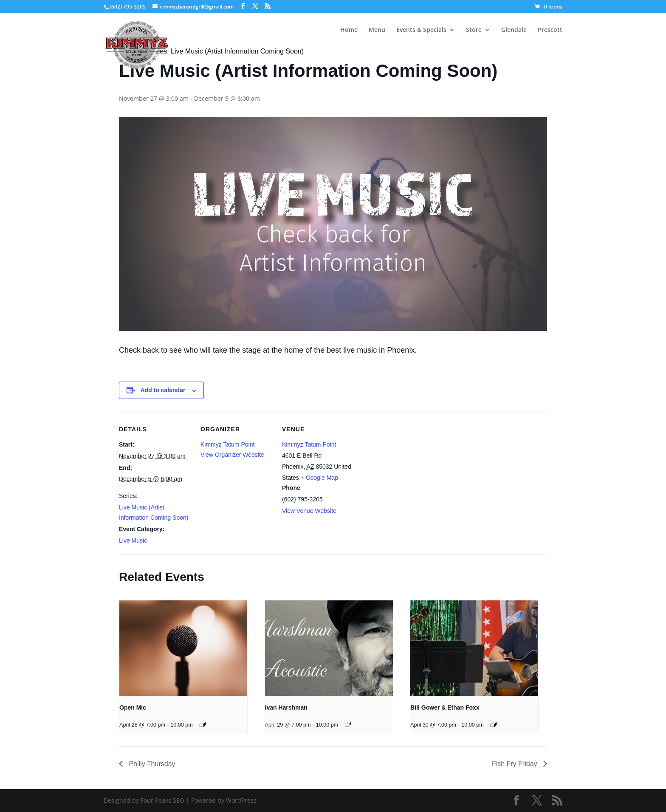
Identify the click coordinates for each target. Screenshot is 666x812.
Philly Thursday (151, 764)
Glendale (514, 30)
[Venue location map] (408, 471)
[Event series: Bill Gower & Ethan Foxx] (494, 724)
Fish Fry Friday (515, 764)
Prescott (550, 30)
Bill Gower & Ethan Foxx (445, 707)
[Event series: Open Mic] (203, 724)
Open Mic (133, 707)
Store (474, 30)
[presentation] (183, 648)
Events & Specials (421, 30)
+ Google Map (319, 478)
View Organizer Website (232, 455)
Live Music (133, 540)
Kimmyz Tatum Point (227, 444)
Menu (377, 30)
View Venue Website (309, 511)
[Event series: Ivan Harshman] (348, 724)
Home (349, 30)
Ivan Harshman (286, 707)
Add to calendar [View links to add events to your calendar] (163, 390)
